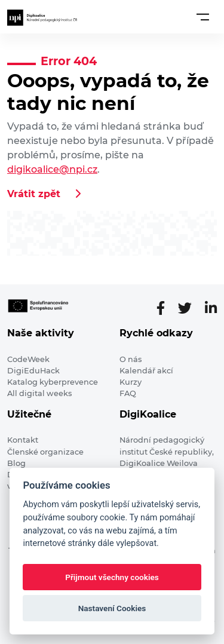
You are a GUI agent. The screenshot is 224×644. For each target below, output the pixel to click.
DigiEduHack (33, 371)
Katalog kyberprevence (53, 382)
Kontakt (23, 440)
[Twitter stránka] (190, 308)
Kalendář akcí (146, 371)
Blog (16, 463)
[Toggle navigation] (203, 17)
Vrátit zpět (34, 194)
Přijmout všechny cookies (112, 577)
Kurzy (131, 382)
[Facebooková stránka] (165, 308)
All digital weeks (39, 393)
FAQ (128, 393)
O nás (131, 359)
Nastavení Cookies (112, 608)
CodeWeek (28, 359)
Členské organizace (45, 452)
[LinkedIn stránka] (211, 308)
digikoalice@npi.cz (52, 169)
